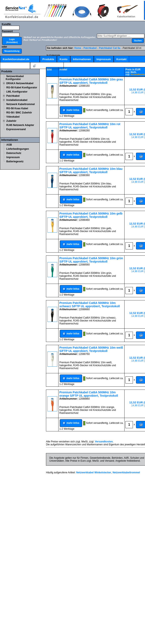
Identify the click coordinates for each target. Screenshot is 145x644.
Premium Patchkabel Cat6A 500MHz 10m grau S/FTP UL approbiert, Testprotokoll (91, 81)
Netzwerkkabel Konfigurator (15, 78)
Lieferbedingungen (18, 149)
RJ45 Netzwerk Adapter (20, 125)
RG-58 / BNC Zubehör (19, 113)
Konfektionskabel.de (16, 59)
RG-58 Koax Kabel (17, 108)
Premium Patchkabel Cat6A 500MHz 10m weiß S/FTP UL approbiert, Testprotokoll (91, 349)
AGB (9, 145)
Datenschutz (14, 153)
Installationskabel (17, 100)
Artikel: (47, 66)
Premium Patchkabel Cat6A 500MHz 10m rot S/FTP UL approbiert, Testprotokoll (90, 126)
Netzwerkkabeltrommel (126, 473)
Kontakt (121, 59)
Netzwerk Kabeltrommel (20, 104)
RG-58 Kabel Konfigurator (22, 88)
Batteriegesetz (15, 161)
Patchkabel (13, 96)
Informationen (82, 59)
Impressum (104, 59)
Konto (64, 59)
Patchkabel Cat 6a (110, 48)
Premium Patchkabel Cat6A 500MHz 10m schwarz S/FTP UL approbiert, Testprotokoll (90, 305)
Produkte (48, 59)
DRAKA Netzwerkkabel (20, 83)
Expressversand (16, 129)
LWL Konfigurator (17, 92)
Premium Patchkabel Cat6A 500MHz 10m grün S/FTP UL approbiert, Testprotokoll (91, 260)
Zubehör (11, 121)
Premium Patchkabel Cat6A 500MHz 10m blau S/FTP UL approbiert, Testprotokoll (91, 170)
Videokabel (13, 117)
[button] (12, 41)
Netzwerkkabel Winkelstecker (94, 473)
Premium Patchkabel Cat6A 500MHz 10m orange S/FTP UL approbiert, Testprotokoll (89, 394)
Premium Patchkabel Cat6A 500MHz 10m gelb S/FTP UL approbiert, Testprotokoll (91, 215)
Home (78, 48)
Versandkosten (104, 442)
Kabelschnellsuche (15, 66)
